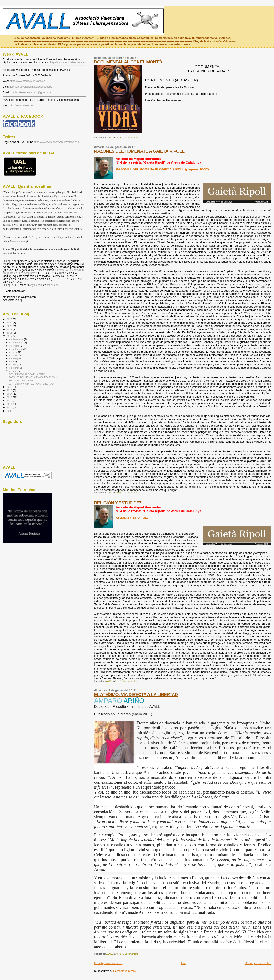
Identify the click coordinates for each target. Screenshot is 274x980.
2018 (10, 333)
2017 (10, 336)
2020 (10, 326)
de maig (14, 358)
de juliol (14, 352)
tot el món (53, 285)
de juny (14, 355)
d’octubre (15, 346)
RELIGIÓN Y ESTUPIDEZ (118, 503)
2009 (10, 411)
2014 (10, 394)
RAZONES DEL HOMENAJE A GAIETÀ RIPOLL (139, 151)
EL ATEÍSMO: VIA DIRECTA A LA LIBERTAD (136, 694)
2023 (10, 319)
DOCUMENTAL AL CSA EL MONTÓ (128, 62)
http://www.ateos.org (22, 105)
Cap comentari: (131, 138)
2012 (10, 401)
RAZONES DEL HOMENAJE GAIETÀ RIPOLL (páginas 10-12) (162, 169)
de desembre (17, 339)
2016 (10, 387)
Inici (184, 963)
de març (14, 365)
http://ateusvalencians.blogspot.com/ (31, 87)
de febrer (15, 368)
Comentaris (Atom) (125, 971)
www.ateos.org (19, 241)
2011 (10, 404)
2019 (10, 329)
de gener (14, 371)
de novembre (17, 343)
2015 (10, 390)
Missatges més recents (108, 963)
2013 (10, 397)
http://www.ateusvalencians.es (68, 62)
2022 (10, 322)
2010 (10, 407)
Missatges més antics (258, 963)
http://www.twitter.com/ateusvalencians (56, 142)
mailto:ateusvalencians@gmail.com (32, 92)
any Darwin (36, 285)
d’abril (13, 362)
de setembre (16, 349)
